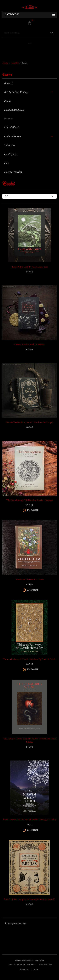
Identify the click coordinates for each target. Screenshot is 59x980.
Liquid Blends (12, 128)
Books (7, 101)
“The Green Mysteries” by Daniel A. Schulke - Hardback (30, 500)
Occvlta (7, 75)
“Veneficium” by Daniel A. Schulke (30, 580)
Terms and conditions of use (21, 965)
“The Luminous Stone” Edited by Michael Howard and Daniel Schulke (30, 741)
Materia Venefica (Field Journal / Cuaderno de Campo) (30, 423)
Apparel (8, 83)
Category (12, 15)
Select (29, 196)
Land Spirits (11, 154)
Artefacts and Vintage (16, 92)
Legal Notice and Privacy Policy (29, 960)
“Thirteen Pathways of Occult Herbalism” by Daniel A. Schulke (29, 659)
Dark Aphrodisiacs (14, 110)
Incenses (8, 119)
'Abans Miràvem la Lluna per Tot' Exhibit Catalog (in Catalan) (29, 820)
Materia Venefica (13, 172)
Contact (36, 970)
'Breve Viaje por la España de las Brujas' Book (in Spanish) (29, 900)
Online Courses (12, 137)
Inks (6, 163)
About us (24, 970)
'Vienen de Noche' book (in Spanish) (29, 345)
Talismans (9, 145)
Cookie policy (45, 965)
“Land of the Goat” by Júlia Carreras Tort (29, 267)
